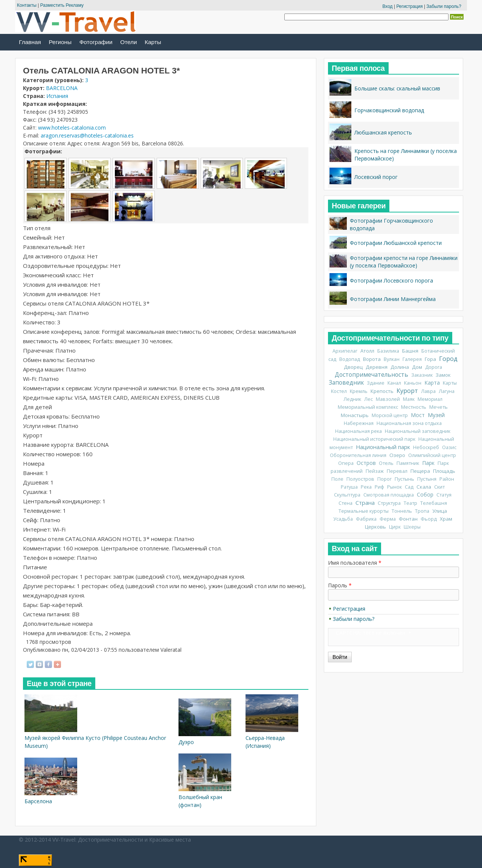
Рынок (394, 487)
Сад (409, 487)
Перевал (397, 471)
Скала (424, 487)
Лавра (428, 391)
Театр (410, 503)
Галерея (412, 359)
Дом (417, 367)
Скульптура (347, 495)
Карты (153, 42)
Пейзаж (375, 471)
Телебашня (434, 503)
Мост (418, 415)
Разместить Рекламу (62, 5)
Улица (440, 511)
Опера (346, 463)
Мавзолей (388, 399)
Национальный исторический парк (374, 439)
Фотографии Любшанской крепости (396, 243)
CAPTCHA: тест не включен (371, 633)
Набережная (359, 423)
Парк (428, 463)
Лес (368, 399)
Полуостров (360, 479)
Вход (387, 6)
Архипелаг (345, 351)
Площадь (444, 471)
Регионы (60, 42)
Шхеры (412, 527)
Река (366, 487)
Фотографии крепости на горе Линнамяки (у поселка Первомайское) (404, 262)
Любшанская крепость (383, 132)
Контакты (27, 5)
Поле (337, 479)
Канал (394, 383)
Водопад (350, 359)
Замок (443, 375)
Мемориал (430, 399)
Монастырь (355, 415)
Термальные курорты (364, 511)
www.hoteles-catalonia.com (72, 128)
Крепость (382, 391)
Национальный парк (383, 447)
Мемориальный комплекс (368, 407)
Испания (57, 96)
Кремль (359, 391)
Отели (128, 42)
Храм (446, 519)
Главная (30, 42)
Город (448, 359)
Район (447, 479)
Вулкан (392, 359)
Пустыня (427, 479)
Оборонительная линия (358, 455)
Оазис (449, 447)
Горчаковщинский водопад (389, 110)
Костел (339, 391)
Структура (389, 503)
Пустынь (404, 479)
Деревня (377, 367)
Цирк (395, 527)
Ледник (352, 399)
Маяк (409, 399)
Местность (414, 407)
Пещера (420, 471)
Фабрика (366, 519)
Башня (410, 351)
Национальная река (358, 431)
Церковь (375, 527)
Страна (365, 503)
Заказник (422, 375)
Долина (400, 367)
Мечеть (439, 407)
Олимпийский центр (432, 455)
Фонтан (408, 519)
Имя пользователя (355, 563)
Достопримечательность (371, 375)
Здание (376, 383)
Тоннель (402, 511)
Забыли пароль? (444, 6)
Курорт (407, 391)
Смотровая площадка (389, 495)
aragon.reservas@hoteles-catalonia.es (87, 135)
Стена (345, 503)
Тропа (422, 511)
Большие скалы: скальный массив (397, 88)
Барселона (38, 801)
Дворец (353, 367)
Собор (425, 494)
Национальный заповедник (418, 431)
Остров (366, 463)
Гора (430, 359)
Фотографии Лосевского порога (391, 280)
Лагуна (447, 391)
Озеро (397, 455)
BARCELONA (62, 88)
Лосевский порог (376, 177)
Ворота (372, 359)
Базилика (388, 351)
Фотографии (96, 42)
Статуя (444, 495)
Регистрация (409, 6)
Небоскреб (426, 447)
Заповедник (346, 383)
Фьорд (429, 519)
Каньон (413, 383)
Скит (439, 487)
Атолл (367, 351)
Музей (436, 415)
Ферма (388, 519)
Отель (386, 463)
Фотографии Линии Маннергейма (393, 299)
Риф (379, 487)
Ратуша (349, 487)
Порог (384, 479)
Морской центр (390, 415)
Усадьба (343, 519)
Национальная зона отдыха (409, 423)
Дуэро (186, 742)
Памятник (408, 463)
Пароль (340, 585)
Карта (432, 383)
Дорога (434, 367)
